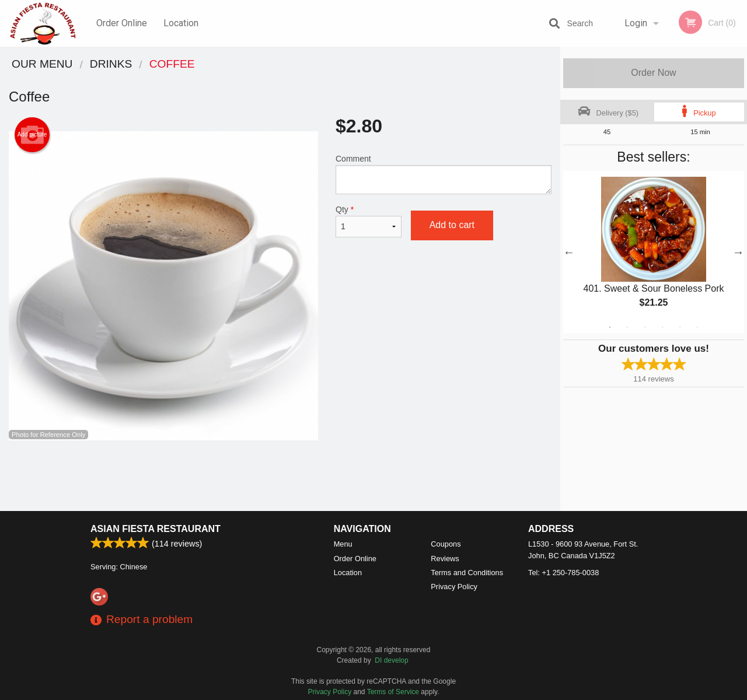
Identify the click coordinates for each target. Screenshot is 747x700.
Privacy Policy (454, 587)
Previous (569, 252)
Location (181, 23)
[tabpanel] (654, 252)
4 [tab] (662, 327)
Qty (369, 221)
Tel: (563, 573)
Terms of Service (393, 692)
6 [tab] (697, 327)
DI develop (391, 660)
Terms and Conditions (467, 573)
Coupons (446, 544)
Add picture (32, 135)
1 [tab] (610, 327)
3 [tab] (645, 327)
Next (738, 252)
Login (636, 23)
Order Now (653, 73)
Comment (444, 174)
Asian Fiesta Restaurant (156, 529)
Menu (343, 544)
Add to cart (452, 225)
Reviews (445, 559)
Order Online (122, 23)
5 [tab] (680, 327)
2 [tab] (627, 327)
